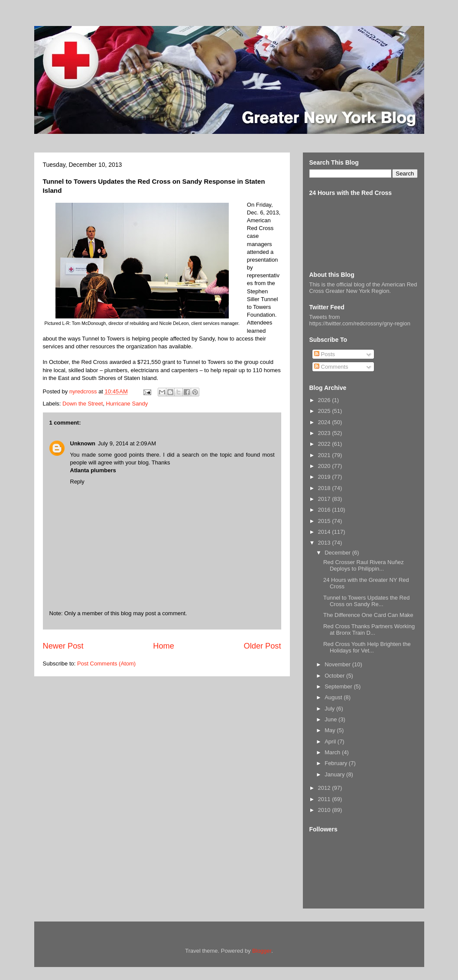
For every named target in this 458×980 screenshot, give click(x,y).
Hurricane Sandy (127, 404)
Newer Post (63, 646)
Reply (77, 482)
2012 (325, 788)
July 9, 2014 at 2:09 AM (127, 443)
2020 (325, 466)
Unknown (83, 443)
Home (164, 646)
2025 (325, 411)
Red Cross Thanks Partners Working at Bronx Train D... (369, 630)
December (338, 553)
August (334, 697)
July (330, 709)
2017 (325, 499)
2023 (325, 433)
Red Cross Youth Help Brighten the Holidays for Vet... (367, 647)
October (335, 676)
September (339, 686)
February (337, 763)
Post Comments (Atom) (106, 664)
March (333, 752)
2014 (325, 532)
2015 (325, 521)
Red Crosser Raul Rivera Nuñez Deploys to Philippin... (364, 566)
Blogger (262, 951)
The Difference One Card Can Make (368, 615)
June (331, 719)
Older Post (263, 646)
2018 (325, 488)
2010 (325, 810)
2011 (325, 799)
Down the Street (83, 404)
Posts (325, 354)
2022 (325, 444)
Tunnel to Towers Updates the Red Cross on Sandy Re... (366, 601)
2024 (325, 422)
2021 (325, 455)
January (335, 774)
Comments (331, 367)
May (331, 730)
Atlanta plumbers (93, 470)
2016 (325, 510)
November (338, 664)
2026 (325, 400)
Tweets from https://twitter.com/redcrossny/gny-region (360, 320)
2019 (325, 477)
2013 (325, 543)
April (331, 741)
